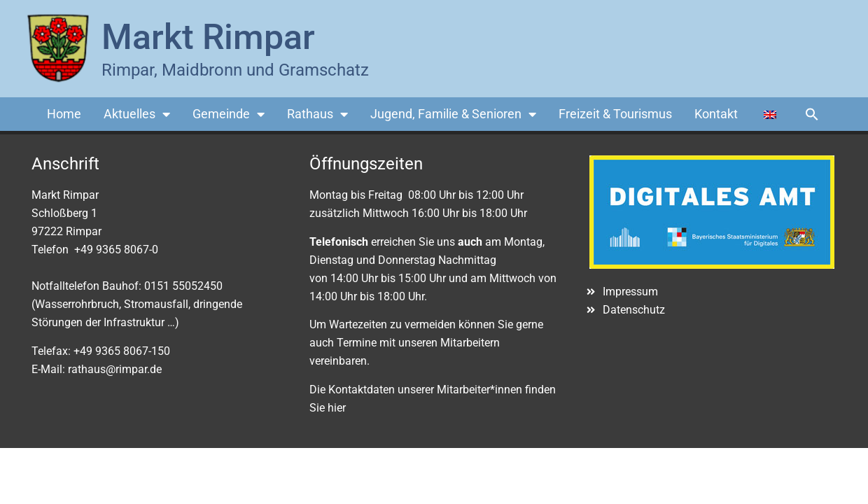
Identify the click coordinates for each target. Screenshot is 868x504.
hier (337, 408)
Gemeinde (229, 114)
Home (64, 114)
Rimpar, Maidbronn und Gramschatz (235, 70)
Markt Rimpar (208, 37)
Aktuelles (137, 114)
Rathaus (317, 114)
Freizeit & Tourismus (615, 114)
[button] (812, 114)
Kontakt (716, 114)
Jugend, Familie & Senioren (453, 114)
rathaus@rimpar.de (115, 369)
